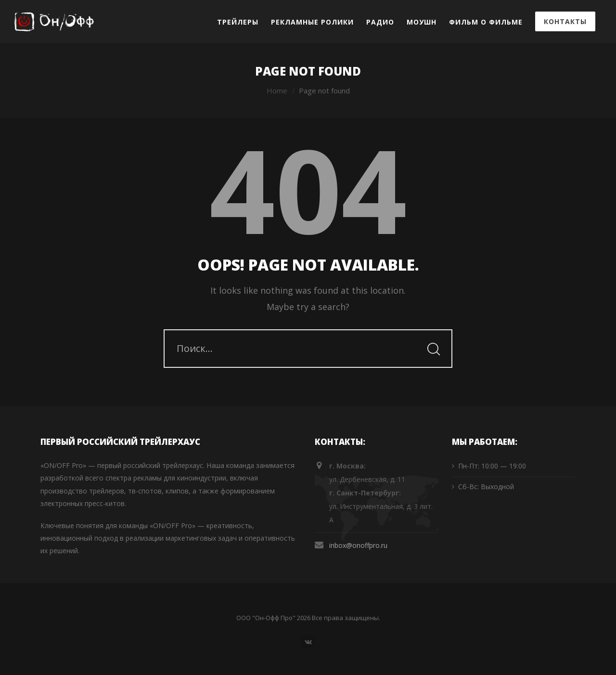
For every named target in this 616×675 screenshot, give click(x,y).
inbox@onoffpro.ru (358, 545)
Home (277, 91)
